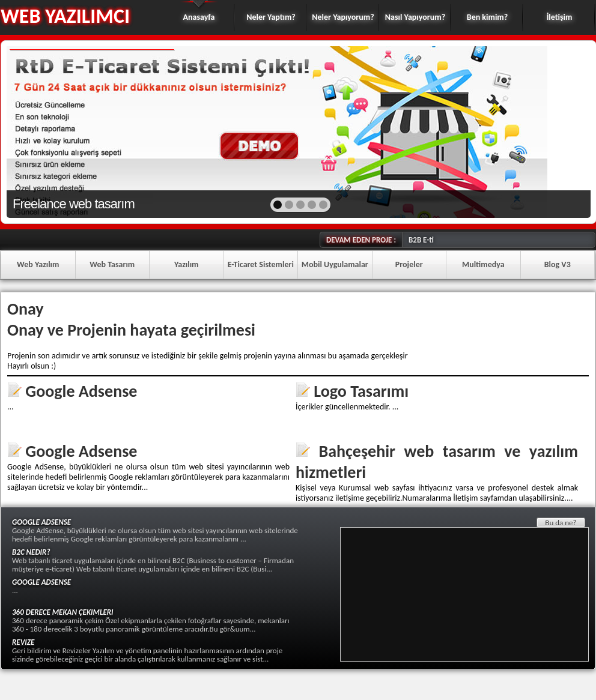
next (555, 131)
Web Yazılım (38, 264)
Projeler (409, 264)
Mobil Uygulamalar (335, 264)
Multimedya (483, 264)
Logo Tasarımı (361, 391)
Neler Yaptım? (271, 17)
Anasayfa (199, 17)
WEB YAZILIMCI (65, 16)
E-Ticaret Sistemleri (261, 264)
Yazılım (187, 264)
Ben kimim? (487, 17)
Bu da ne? (561, 523)
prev (42, 131)
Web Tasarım (112, 264)
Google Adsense (81, 391)
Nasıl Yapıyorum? (415, 17)
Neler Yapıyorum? (343, 17)
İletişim (560, 17)
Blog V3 (558, 264)
